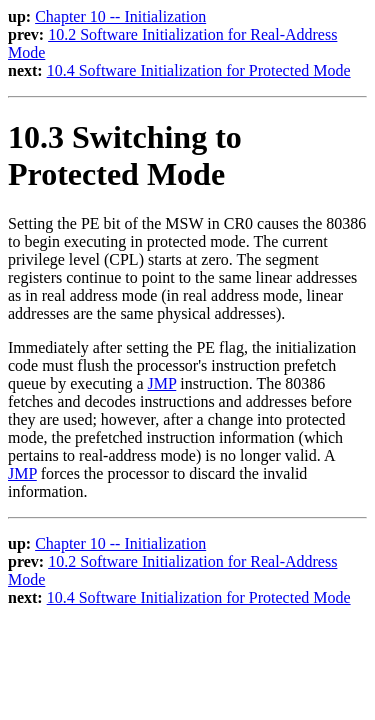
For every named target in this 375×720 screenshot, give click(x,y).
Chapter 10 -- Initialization (120, 16)
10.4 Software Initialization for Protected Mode (199, 70)
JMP (162, 383)
